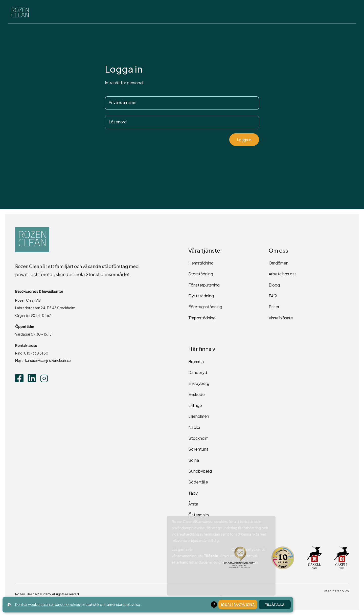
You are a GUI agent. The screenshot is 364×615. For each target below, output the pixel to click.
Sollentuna (198, 449)
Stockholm (198, 438)
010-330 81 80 (36, 353)
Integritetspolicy (336, 591)
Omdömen (279, 263)
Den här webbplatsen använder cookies (48, 604)
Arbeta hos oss (283, 274)
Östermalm (199, 515)
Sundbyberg (200, 471)
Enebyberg (199, 383)
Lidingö (195, 405)
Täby (193, 493)
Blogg (274, 285)
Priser (274, 307)
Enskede (197, 394)
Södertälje (198, 482)
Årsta (193, 504)
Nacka (194, 427)
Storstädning (201, 274)
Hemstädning (201, 263)
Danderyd (198, 372)
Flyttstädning (201, 296)
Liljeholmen (199, 416)
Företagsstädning (205, 307)
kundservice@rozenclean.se (48, 360)
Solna (194, 460)
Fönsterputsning (204, 285)
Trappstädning (202, 318)
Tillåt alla (275, 605)
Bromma (196, 361)
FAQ (273, 296)
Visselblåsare (281, 318)
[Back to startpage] (22, 13)
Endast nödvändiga (238, 605)
